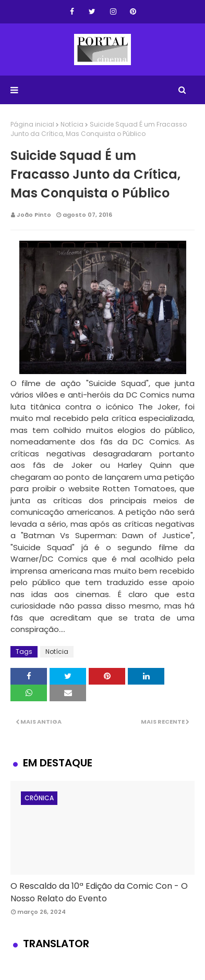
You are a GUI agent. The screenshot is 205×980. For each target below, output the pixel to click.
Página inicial (32, 124)
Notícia (72, 124)
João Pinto (34, 215)
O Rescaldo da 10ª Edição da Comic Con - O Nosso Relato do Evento (99, 892)
